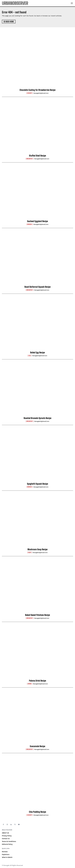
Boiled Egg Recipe (37, 353)
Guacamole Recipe (37, 746)
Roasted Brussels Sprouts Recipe (38, 418)
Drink (30, 684)
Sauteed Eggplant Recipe (37, 221)
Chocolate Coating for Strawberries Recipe (37, 90)
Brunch (30, 224)
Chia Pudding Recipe (38, 812)
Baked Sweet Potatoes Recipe (37, 615)
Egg (30, 356)
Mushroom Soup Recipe (38, 549)
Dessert (30, 93)
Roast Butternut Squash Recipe (37, 287)
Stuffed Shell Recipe (37, 156)
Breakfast (30, 159)
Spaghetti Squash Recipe (37, 484)
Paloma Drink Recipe (38, 681)
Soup (30, 552)
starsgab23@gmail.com (41, 93)
